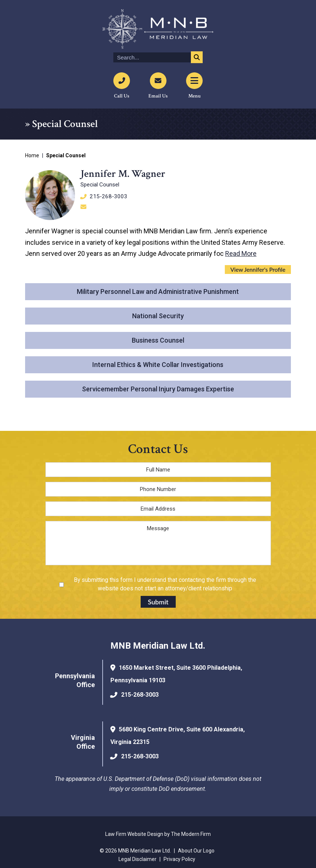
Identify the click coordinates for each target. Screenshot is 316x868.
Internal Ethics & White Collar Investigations (158, 365)
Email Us (158, 96)
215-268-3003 (109, 196)
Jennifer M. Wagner (123, 174)
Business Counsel (158, 340)
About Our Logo (196, 851)
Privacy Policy (179, 859)
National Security (158, 316)
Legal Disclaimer (138, 859)
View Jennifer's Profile (258, 270)
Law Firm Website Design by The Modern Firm (158, 834)
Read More (241, 253)
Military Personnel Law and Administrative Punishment (158, 291)
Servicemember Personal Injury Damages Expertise (158, 389)
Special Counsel (100, 185)
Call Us (122, 96)
